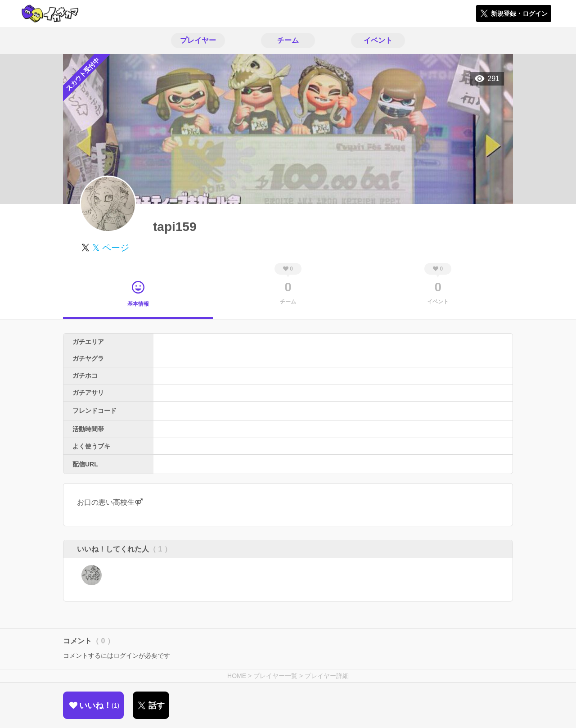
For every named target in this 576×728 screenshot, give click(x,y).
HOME (237, 676)
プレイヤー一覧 (275, 676)
